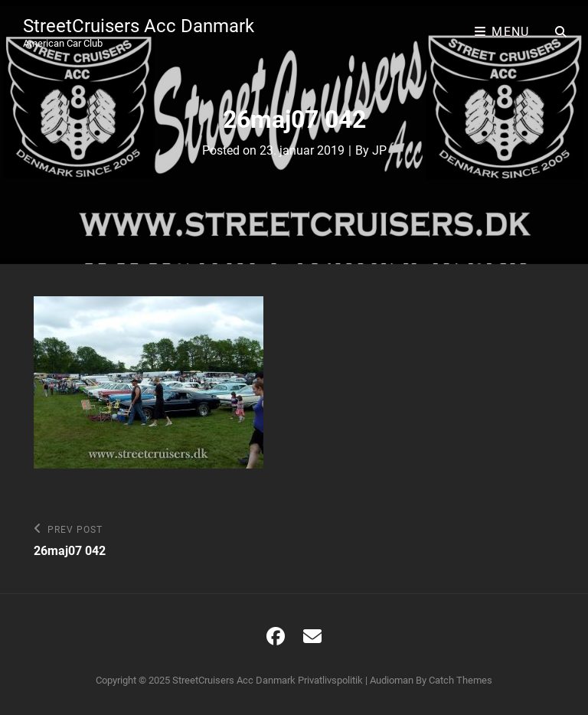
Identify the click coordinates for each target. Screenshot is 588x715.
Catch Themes (461, 680)
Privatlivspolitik (330, 680)
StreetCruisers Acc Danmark (139, 26)
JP (379, 150)
